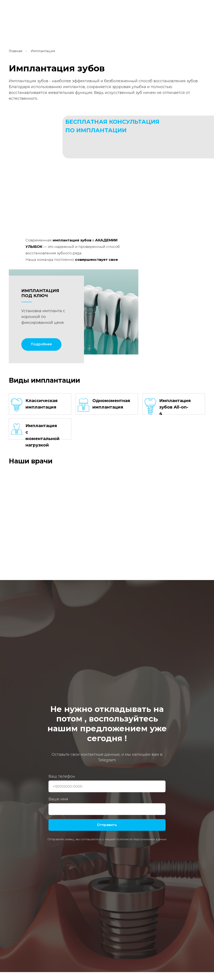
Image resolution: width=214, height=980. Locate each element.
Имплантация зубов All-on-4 (175, 407)
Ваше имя (58, 799)
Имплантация (43, 51)
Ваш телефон (62, 776)
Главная (16, 51)
